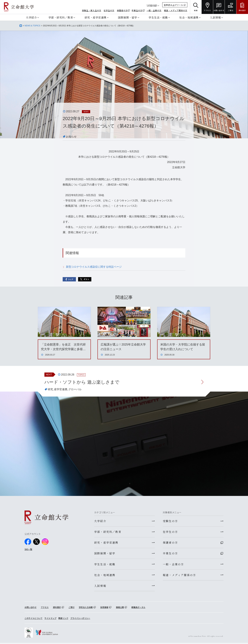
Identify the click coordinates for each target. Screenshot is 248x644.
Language (152, 5)
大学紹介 (31, 17)
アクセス (45, 608)
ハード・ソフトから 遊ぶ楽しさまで (83, 382)
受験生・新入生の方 (92, 10)
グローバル (75, 389)
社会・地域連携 (189, 17)
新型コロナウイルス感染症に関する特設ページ (94, 267)
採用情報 (104, 608)
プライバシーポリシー (80, 619)
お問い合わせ (31, 608)
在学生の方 (109, 10)
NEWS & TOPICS (32, 26)
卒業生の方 (137, 10)
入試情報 (215, 17)
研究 (50, 389)
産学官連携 (61, 389)
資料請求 (57, 608)
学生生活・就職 (158, 17)
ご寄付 (71, 608)
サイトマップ (50, 619)
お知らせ (71, 137)
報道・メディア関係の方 (176, 10)
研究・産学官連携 (95, 17)
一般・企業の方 (154, 10)
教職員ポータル (138, 608)
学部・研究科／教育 (61, 17)
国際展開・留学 (127, 17)
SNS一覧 (28, 549)
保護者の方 (122, 10)
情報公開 (120, 608)
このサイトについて (33, 619)
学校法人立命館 (86, 608)
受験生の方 (170, 521)
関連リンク (63, 619)
